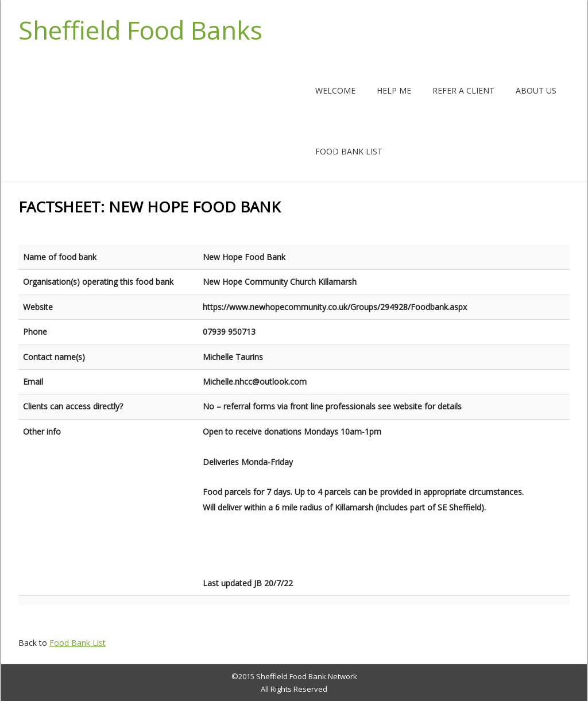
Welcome (335, 90)
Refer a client (463, 90)
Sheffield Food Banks (140, 30)
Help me (394, 90)
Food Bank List (349, 151)
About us (536, 90)
